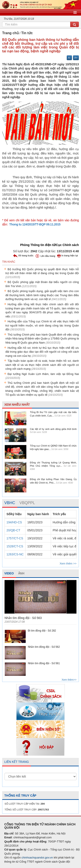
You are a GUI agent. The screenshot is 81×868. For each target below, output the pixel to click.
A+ (76, 58)
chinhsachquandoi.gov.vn (37, 858)
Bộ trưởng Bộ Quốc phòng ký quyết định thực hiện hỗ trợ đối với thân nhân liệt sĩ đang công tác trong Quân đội (42, 273)
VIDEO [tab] (9, 573)
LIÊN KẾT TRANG (17, 762)
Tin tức (27, 33)
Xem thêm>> (69, 680)
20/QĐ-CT (13, 530)
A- (69, 58)
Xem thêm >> (68, 563)
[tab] (10, 503)
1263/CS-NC (15, 554)
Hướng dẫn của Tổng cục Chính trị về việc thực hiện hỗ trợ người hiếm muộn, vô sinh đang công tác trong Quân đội (42, 325)
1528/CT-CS (15, 546)
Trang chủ (10, 33)
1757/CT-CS (15, 538)
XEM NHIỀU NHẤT (17, 405)
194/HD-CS (14, 522)
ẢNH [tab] (21, 573)
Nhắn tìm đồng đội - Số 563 (23, 618)
